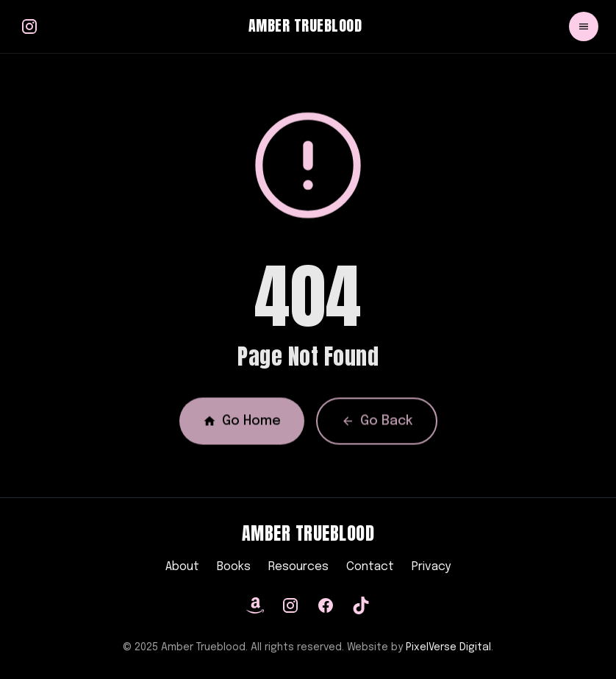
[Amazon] (255, 605)
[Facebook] (326, 605)
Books (234, 567)
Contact (370, 567)
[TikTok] (361, 605)
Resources (298, 567)
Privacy (431, 567)
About (182, 567)
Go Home (242, 424)
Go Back (377, 424)
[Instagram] (290, 605)
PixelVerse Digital (448, 647)
